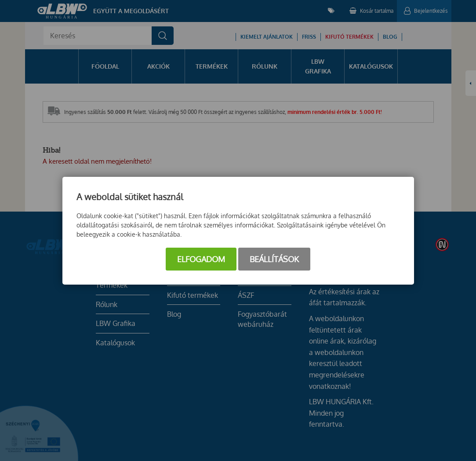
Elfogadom (201, 259)
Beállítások (274, 259)
